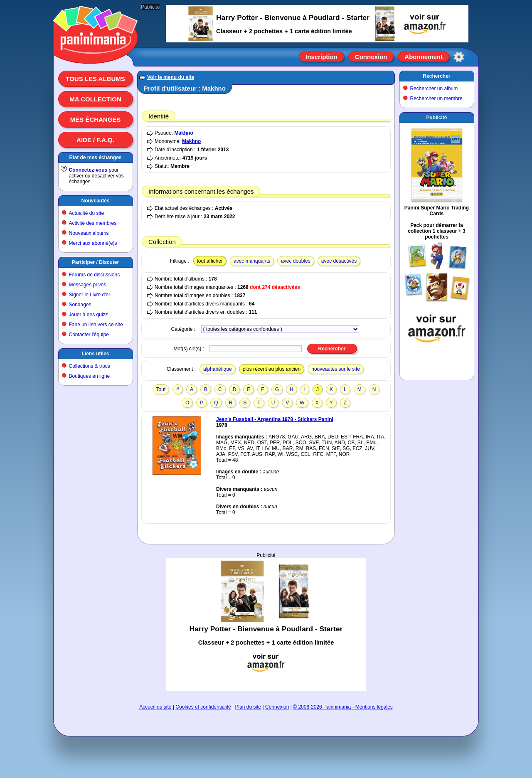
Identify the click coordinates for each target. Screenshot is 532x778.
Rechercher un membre (436, 98)
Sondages (80, 305)
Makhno (183, 133)
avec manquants (252, 261)
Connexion (371, 57)
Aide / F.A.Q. (95, 140)
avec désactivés (339, 261)
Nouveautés (95, 201)
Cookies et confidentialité (203, 707)
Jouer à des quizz (89, 315)
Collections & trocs (90, 366)
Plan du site (248, 707)
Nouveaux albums (89, 233)
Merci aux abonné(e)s (93, 243)
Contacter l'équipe (89, 335)
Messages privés (88, 285)
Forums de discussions (95, 275)
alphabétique (218, 369)
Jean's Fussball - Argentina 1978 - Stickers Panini (275, 419)
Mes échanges (96, 119)
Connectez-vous (88, 170)
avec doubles (296, 261)
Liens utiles (95, 354)
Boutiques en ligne (90, 376)
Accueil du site (155, 707)
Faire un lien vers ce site (96, 325)
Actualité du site (87, 213)
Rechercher (436, 76)
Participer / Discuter (95, 262)
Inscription (321, 57)
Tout (161, 389)
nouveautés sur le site (336, 369)
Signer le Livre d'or (90, 295)
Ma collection (95, 99)
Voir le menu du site (171, 77)
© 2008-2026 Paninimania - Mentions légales (343, 707)
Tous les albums (95, 79)
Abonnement (424, 57)
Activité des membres (93, 223)
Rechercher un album (434, 89)
